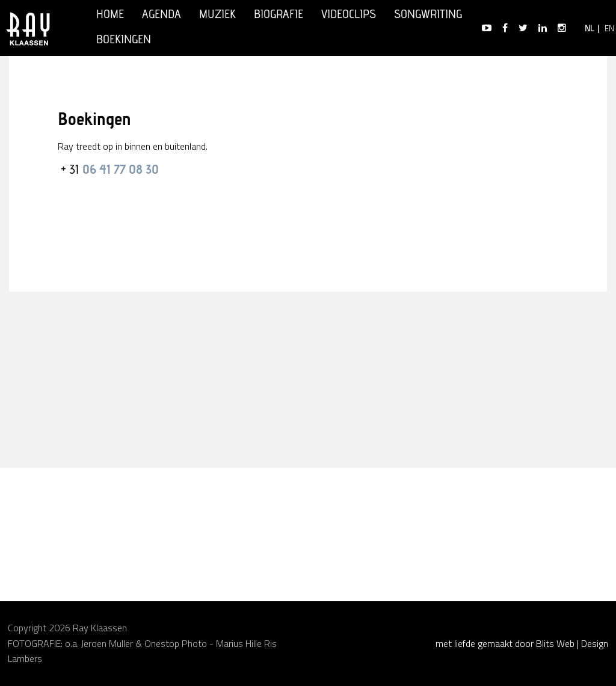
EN (609, 29)
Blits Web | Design (572, 643)
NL (589, 29)
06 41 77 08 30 (119, 171)
